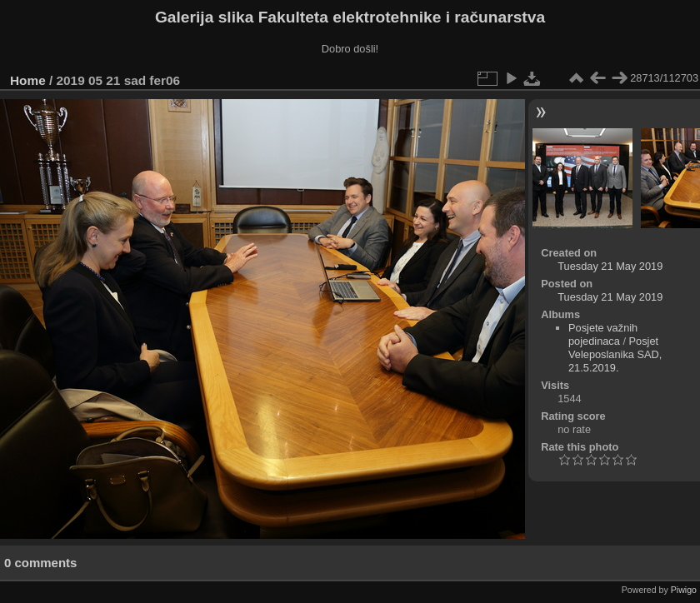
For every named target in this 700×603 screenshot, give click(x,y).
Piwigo (684, 590)
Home (28, 80)
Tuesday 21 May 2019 (610, 266)
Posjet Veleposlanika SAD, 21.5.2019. (615, 354)
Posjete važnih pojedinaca (603, 334)
